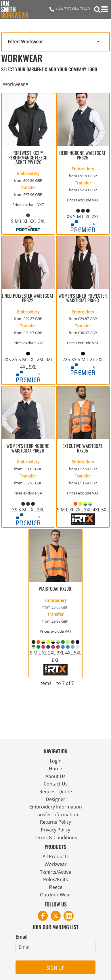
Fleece (56, 887)
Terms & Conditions (56, 837)
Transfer (28, 187)
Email (21, 937)
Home (56, 769)
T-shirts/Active (56, 872)
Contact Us (56, 784)
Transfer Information (56, 815)
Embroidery (28, 173)
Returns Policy (56, 822)
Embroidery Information (56, 807)
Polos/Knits (56, 879)
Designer (56, 799)
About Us (56, 776)
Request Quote (56, 792)
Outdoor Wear (56, 895)
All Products (56, 856)
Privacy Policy (56, 830)
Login (56, 761)
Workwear (56, 864)
